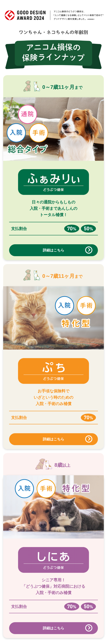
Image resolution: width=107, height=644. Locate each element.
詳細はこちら (53, 250)
